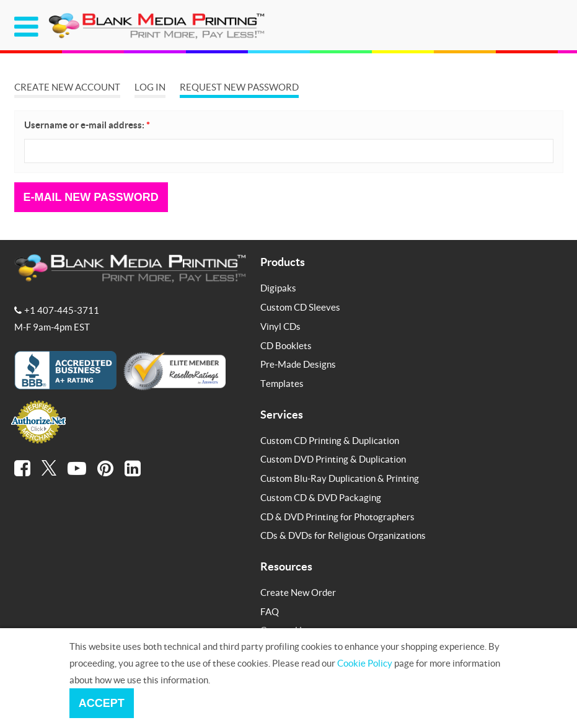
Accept (102, 703)
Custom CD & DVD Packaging (321, 497)
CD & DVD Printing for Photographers (337, 517)
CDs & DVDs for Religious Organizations (343, 535)
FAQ (270, 611)
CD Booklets (286, 345)
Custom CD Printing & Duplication (330, 440)
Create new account (67, 87)
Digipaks (278, 288)
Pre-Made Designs (298, 364)
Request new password (239, 87)
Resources (286, 566)
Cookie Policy (365, 663)
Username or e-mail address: (87, 125)
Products (283, 262)
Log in (150, 87)
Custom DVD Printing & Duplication (333, 459)
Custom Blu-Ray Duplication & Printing (340, 478)
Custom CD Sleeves (300, 307)
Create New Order (298, 592)
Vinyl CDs (280, 326)
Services (282, 414)
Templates (282, 383)
